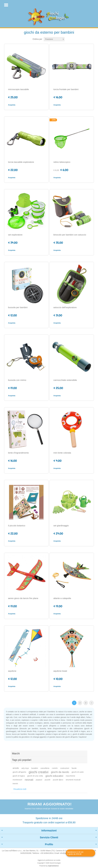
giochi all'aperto (19, 772)
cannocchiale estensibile (65, 380)
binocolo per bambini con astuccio (70, 235)
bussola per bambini (18, 307)
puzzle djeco (58, 780)
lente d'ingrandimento (18, 453)
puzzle (47, 780)
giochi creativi (39, 772)
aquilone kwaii (60, 671)
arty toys (25, 768)
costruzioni (65, 768)
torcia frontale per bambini (66, 89)
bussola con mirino (17, 380)
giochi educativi (54, 776)
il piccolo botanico (17, 526)
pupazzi (39, 780)
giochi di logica (19, 776)
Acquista (12, 105)
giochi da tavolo (60, 772)
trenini (15, 783)
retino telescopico (62, 162)
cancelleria (45, 768)
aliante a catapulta (62, 598)
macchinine (71, 776)
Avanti (91, 703)
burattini (35, 768)
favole (74, 768)
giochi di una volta (35, 776)
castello (55, 768)
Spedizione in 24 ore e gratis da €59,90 (75, 853)
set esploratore (15, 235)
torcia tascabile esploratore (21, 162)
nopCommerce (53, 866)
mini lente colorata (62, 453)
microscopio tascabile (18, 89)
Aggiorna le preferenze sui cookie (49, 860)
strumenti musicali (73, 780)
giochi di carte (78, 772)
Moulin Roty (32, 731)
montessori (17, 780)
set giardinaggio (61, 526)
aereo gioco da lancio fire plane (23, 598)
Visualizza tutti (20, 789)
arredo (16, 768)
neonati (29, 780)
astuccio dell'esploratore (65, 307)
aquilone (12, 671)
